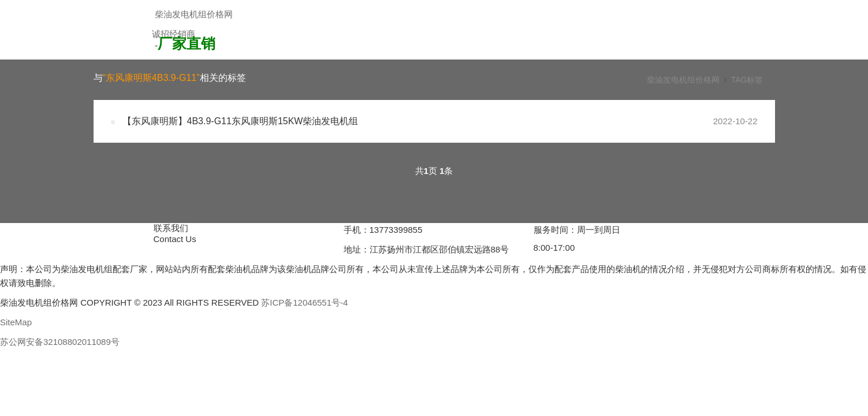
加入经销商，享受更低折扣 (214, 52)
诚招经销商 (174, 34)
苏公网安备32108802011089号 (60, 342)
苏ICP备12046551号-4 (304, 302)
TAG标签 (747, 80)
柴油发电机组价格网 (194, 14)
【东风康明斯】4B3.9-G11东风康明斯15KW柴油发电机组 (241, 121)
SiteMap (16, 322)
